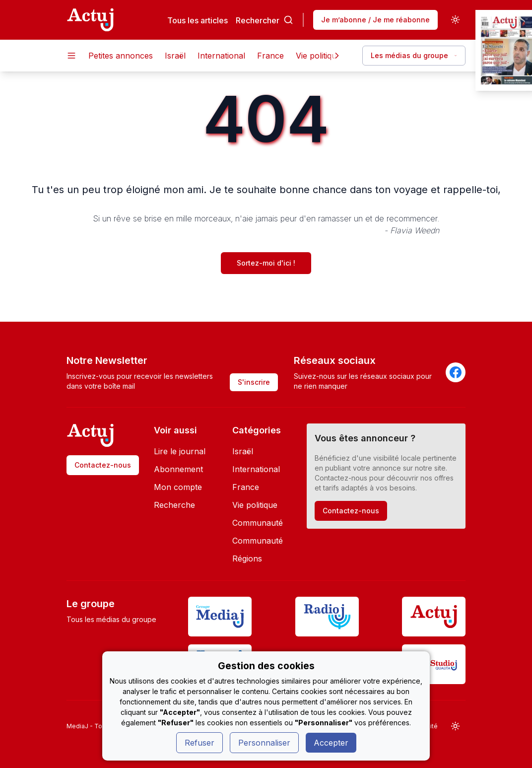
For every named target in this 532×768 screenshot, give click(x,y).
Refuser (199, 743)
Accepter (331, 743)
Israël (175, 56)
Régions (247, 559)
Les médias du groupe (414, 55)
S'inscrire (254, 382)
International (221, 56)
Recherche (174, 505)
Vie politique (318, 56)
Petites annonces (121, 56)
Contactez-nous (103, 465)
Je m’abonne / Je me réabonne (375, 20)
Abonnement (178, 469)
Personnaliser (264, 743)
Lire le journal (180, 451)
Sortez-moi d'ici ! (266, 263)
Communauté (258, 523)
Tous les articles (198, 20)
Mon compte (178, 487)
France (270, 56)
